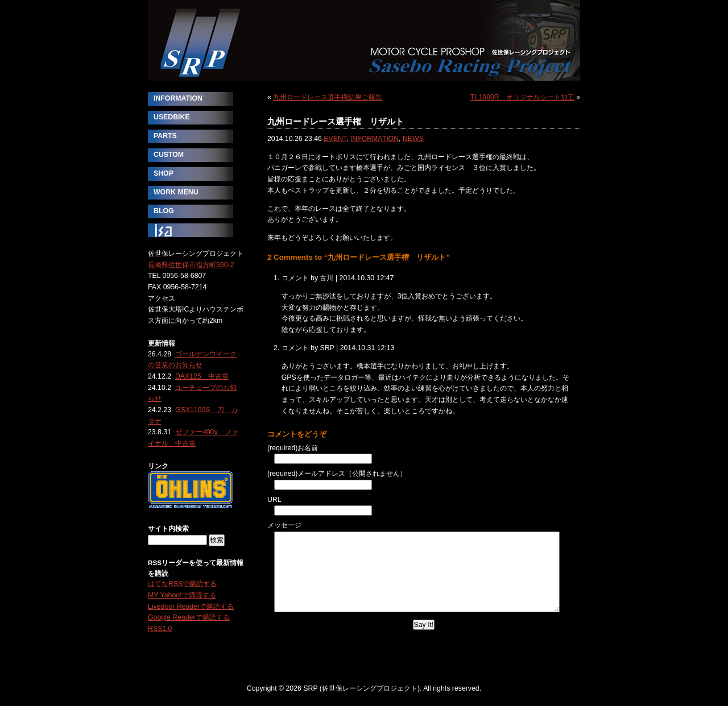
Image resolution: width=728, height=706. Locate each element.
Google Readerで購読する (189, 617)
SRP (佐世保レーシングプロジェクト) (364, 40)
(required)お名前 (293, 448)
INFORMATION (375, 139)
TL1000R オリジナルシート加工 (522, 97)
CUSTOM (169, 155)
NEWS (413, 139)
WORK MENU (176, 192)
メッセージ (284, 525)
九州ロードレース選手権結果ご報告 (328, 97)
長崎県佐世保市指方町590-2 (191, 265)
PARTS (165, 136)
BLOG (164, 211)
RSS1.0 (160, 629)
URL (274, 500)
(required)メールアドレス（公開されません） (337, 474)
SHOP (164, 173)
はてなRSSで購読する (182, 584)
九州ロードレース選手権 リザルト (336, 121)
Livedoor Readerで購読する (191, 607)
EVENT (335, 139)
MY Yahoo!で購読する (182, 595)
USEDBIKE (172, 117)
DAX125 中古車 (202, 376)
